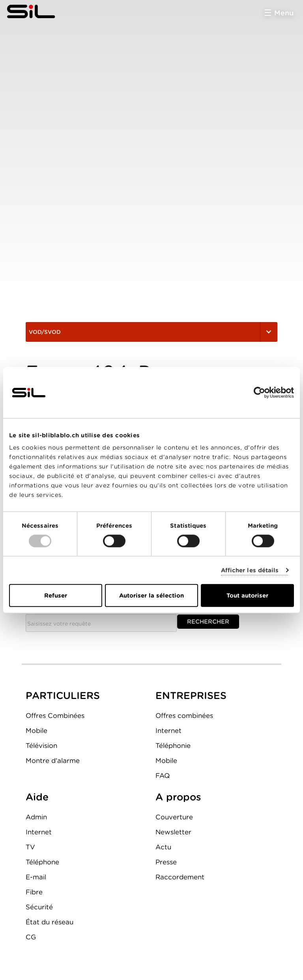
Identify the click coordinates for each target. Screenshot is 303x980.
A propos (178, 797)
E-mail (36, 877)
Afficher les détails (250, 570)
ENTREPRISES (191, 695)
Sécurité (39, 907)
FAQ (163, 776)
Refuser (56, 596)
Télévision (41, 746)
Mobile (36, 731)
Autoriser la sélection (151, 596)
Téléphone (42, 862)
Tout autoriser (247, 596)
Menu (284, 13)
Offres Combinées (55, 716)
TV (30, 847)
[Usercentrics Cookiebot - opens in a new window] (259, 392)
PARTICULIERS (63, 695)
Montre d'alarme (53, 761)
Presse (166, 862)
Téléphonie (173, 746)
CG (31, 937)
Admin (36, 817)
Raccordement (180, 877)
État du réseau (50, 922)
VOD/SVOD (151, 332)
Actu (163, 847)
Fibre (34, 892)
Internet (168, 731)
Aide (37, 797)
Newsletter (173, 832)
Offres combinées (184, 716)
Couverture (174, 817)
